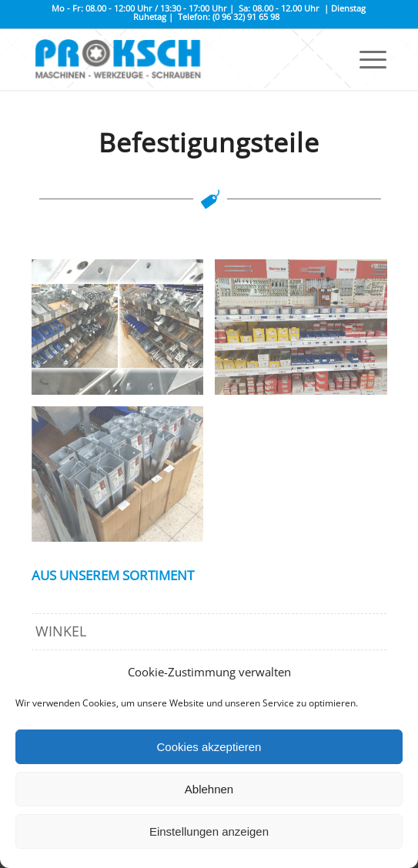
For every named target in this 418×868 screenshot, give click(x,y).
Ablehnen (209, 789)
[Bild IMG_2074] (307, 333)
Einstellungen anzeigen (209, 831)
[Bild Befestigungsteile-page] (124, 333)
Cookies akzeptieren (209, 747)
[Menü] (365, 59)
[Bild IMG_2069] (124, 480)
